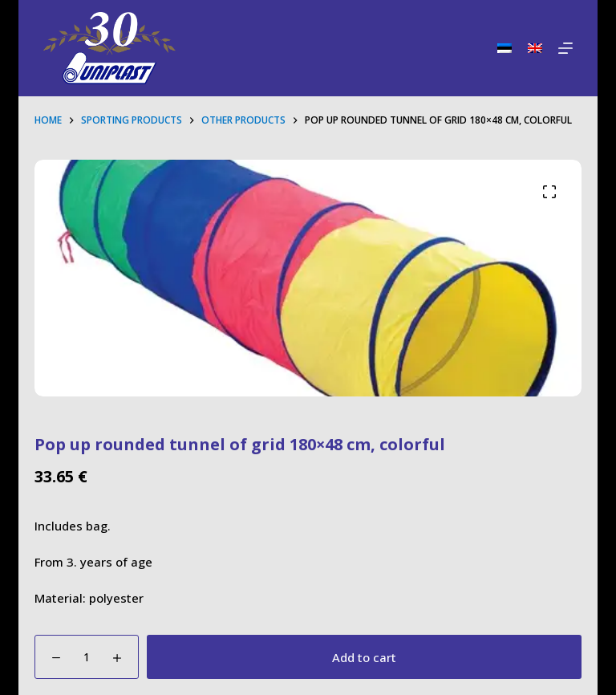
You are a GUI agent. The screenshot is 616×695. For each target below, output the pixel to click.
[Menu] (565, 48)
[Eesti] (505, 48)
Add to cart (364, 657)
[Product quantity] (87, 657)
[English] (535, 48)
